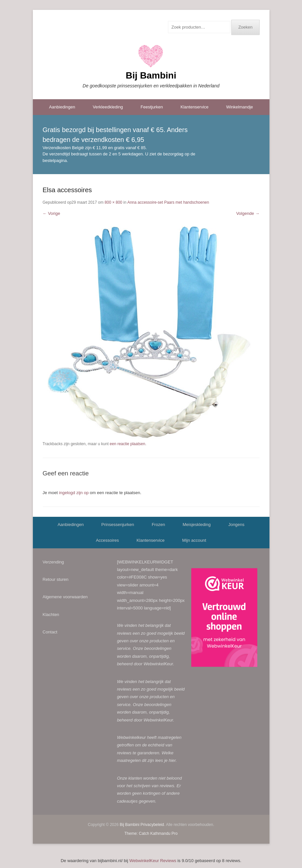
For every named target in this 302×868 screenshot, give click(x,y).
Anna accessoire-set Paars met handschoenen (168, 202)
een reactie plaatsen (128, 444)
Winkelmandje (240, 107)
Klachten (51, 615)
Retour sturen (56, 579)
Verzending (53, 562)
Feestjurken (152, 107)
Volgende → (248, 213)
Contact (50, 632)
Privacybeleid (152, 825)
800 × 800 (113, 202)
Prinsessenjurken (118, 525)
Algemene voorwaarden (65, 597)
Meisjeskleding (197, 525)
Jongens (236, 525)
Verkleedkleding (108, 107)
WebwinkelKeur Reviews (153, 861)
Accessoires (107, 540)
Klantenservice (194, 107)
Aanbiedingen (62, 107)
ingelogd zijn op (74, 493)
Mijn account (194, 540)
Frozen (158, 525)
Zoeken (245, 27)
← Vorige (51, 213)
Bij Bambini (151, 75)
